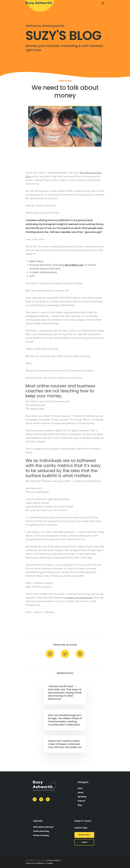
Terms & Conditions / (35, 863)
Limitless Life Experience (78, 598)
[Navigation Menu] (103, 3)
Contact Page (81, 828)
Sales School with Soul (43, 827)
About (81, 793)
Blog (80, 805)
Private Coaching (41, 836)
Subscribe (84, 835)
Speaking (82, 797)
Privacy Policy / (54, 860)
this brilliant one (74, 265)
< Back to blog (65, 81)
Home (80, 788)
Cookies (49, 863)
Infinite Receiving (41, 831)
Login (84, 842)
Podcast (82, 801)
